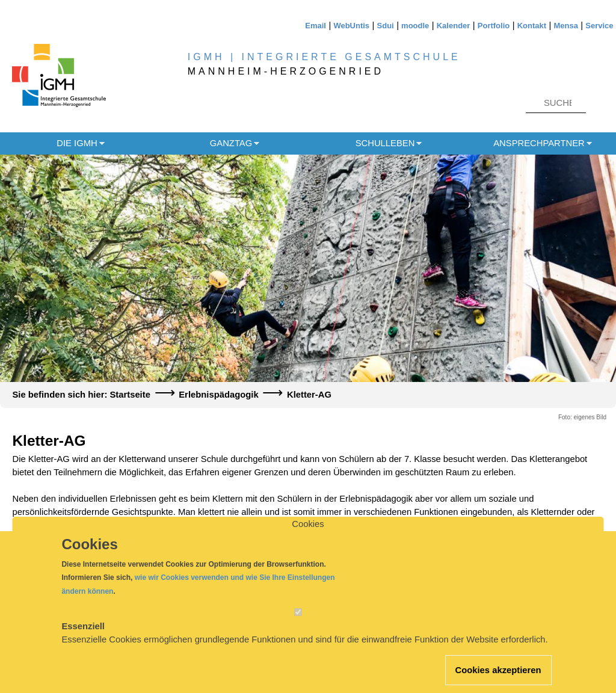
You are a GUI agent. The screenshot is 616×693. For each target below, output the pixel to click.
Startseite (130, 395)
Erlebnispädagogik (218, 395)
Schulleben (385, 143)
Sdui (386, 26)
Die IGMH (77, 143)
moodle (415, 26)
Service (599, 26)
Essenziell (83, 639)
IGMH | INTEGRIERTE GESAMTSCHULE (324, 57)
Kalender (454, 26)
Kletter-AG (309, 395)
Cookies (308, 537)
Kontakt (532, 26)
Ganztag (231, 143)
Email (316, 26)
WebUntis (351, 26)
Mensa (565, 26)
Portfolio (494, 26)
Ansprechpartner (539, 143)
